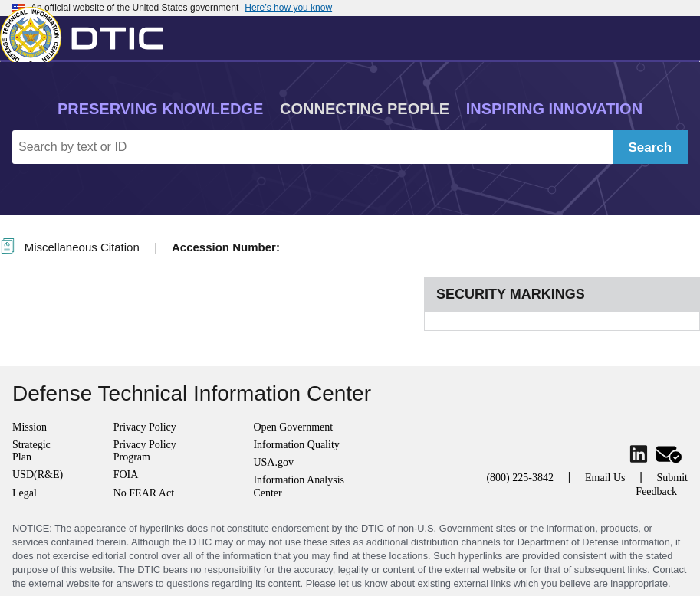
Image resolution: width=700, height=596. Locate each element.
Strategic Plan (31, 451)
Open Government (293, 427)
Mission (30, 427)
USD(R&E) (38, 475)
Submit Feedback (662, 485)
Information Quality (296, 445)
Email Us (605, 478)
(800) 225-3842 (520, 478)
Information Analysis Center (299, 486)
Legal (25, 493)
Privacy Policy (145, 427)
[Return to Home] (88, 34)
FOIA (126, 475)
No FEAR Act (144, 493)
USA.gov (273, 462)
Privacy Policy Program (145, 451)
